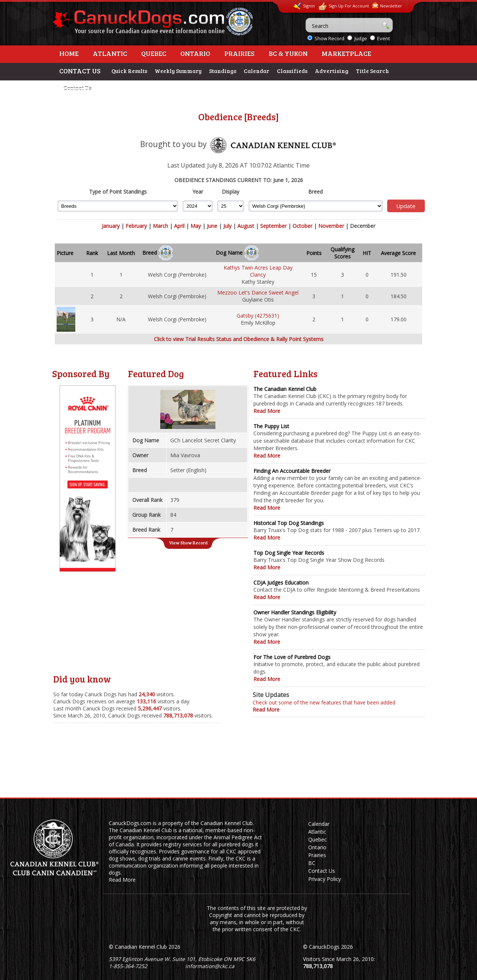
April (179, 226)
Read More (267, 411)
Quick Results (129, 71)
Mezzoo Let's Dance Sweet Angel (258, 292)
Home (69, 53)
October (302, 226)
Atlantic (110, 53)
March (160, 226)
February (136, 226)
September (273, 226)
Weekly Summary (178, 71)
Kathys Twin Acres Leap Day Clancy (258, 271)
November (331, 226)
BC (312, 863)
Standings (223, 71)
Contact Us (77, 88)
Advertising (332, 71)
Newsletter (387, 5)
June (212, 226)
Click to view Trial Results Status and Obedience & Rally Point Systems (239, 339)
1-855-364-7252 (128, 966)
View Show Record (188, 542)
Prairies (239, 53)
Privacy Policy (325, 879)
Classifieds (292, 71)
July (227, 226)
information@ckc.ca (210, 966)
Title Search (372, 71)
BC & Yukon (288, 53)
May (196, 226)
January (111, 226)
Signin (304, 6)
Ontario (195, 53)
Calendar (257, 71)
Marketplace (346, 53)
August (246, 226)
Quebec (154, 53)
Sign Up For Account (344, 7)
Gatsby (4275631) (258, 316)
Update (406, 206)
